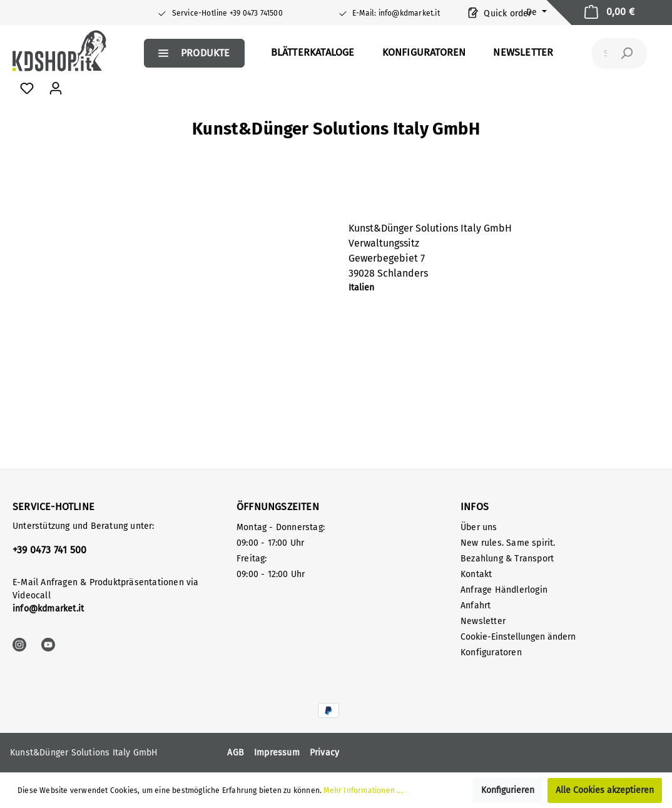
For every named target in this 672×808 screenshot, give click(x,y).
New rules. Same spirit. (508, 543)
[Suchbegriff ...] (605, 54)
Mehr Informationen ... (363, 790)
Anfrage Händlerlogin (504, 590)
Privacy (324, 753)
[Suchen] (626, 54)
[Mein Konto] (56, 89)
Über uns (479, 527)
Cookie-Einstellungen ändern (518, 637)
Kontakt (476, 574)
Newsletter (483, 621)
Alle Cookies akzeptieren (605, 790)
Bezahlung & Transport (507, 559)
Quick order (500, 12)
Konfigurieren (508, 790)
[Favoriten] (27, 89)
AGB (236, 753)
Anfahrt (476, 606)
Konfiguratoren (491, 652)
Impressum (277, 753)
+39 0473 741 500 (49, 550)
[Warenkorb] (609, 13)
